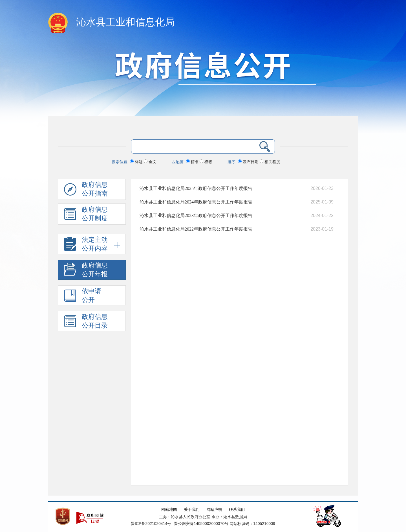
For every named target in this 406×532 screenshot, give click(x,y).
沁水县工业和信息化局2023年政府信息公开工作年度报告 (196, 215)
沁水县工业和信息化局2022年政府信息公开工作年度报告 (196, 229)
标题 (137, 162)
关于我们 (192, 510)
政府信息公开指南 (86, 191)
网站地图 (169, 510)
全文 (150, 162)
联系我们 (237, 510)
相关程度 (270, 162)
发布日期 (249, 162)
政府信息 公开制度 (86, 215)
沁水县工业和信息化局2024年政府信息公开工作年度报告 (196, 202)
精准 (193, 162)
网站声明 (214, 510)
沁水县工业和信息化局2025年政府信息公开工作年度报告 (196, 188)
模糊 (206, 162)
